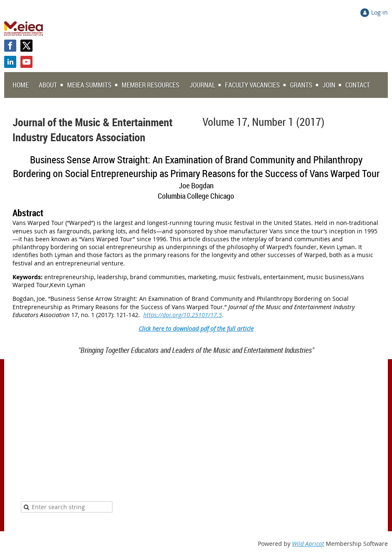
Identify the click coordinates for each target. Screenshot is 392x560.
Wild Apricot (308, 544)
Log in (380, 12)
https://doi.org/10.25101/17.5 (183, 315)
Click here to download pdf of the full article (196, 329)
